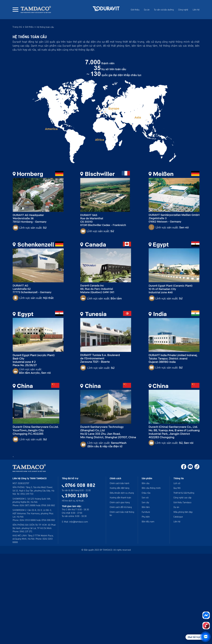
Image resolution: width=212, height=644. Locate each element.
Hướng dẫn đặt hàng (119, 488)
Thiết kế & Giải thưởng (184, 493)
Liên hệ (196, 10)
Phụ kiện (146, 517)
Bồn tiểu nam (148, 521)
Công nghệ (183, 10)
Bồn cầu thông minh (151, 488)
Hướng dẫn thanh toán (120, 497)
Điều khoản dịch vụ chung (122, 493)
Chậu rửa (146, 493)
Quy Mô (177, 488)
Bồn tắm (146, 507)
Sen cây (145, 502)
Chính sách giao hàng (120, 502)
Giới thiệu (135, 10)
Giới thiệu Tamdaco (182, 502)
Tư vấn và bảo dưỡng (164, 10)
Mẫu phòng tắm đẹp (183, 512)
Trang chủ (17, 27)
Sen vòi (145, 497)
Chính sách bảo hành (119, 483)
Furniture (146, 512)
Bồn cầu (146, 483)
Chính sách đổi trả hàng (121, 507)
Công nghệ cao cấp (182, 497)
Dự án (147, 10)
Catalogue (178, 517)
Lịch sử (177, 483)
